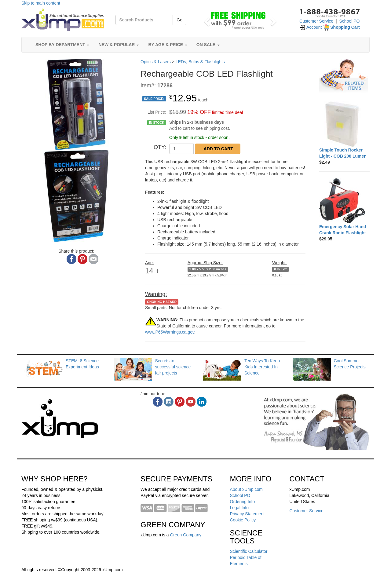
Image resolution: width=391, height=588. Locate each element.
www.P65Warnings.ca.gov (170, 332)
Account (311, 27)
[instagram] (169, 402)
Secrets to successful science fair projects (173, 367)
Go (179, 20)
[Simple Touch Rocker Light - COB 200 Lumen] (344, 124)
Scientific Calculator (249, 551)
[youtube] (191, 402)
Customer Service (316, 21)
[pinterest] (180, 402)
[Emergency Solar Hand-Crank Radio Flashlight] (344, 201)
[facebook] (158, 402)
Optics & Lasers (156, 62)
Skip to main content (41, 3)
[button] (206, 20)
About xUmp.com (246, 489)
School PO (350, 21)
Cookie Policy (243, 520)
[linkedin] (202, 402)
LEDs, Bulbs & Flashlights (200, 62)
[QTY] (181, 149)
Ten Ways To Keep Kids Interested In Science (262, 367)
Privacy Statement (247, 514)
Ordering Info (243, 502)
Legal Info (239, 508)
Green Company (186, 535)
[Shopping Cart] (341, 27)
